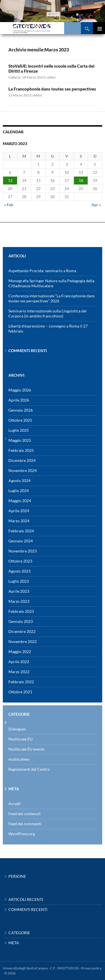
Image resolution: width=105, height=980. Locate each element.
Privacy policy (91, 968)
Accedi (14, 804)
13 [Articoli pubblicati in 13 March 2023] (10, 180)
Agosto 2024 (19, 480)
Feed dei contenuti (25, 814)
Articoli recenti (26, 899)
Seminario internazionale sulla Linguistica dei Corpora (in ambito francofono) (47, 313)
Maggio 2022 (20, 652)
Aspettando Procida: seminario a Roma (42, 271)
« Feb (9, 205)
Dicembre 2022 (22, 631)
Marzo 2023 (19, 601)
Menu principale (99, 28)
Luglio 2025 (19, 430)
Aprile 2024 (19, 511)
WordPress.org (22, 834)
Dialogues (17, 729)
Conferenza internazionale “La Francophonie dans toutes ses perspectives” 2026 (52, 298)
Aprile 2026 (19, 400)
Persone (17, 876)
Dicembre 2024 (22, 460)
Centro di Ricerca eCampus (40, 28)
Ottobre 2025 (20, 420)
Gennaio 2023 (21, 621)
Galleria (14, 77)
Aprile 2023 (19, 591)
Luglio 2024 (19, 491)
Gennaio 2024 (21, 541)
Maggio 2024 (20, 501)
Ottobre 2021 (20, 692)
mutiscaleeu (19, 759)
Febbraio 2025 (21, 450)
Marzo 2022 (19, 672)
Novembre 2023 (23, 551)
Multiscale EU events (26, 749)
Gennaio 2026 (21, 410)
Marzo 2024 (19, 521)
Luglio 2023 (19, 581)
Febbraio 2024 (21, 531)
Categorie (19, 933)
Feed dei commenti (25, 824)
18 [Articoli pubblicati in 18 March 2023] (81, 180)
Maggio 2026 (20, 390)
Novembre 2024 (23, 470)
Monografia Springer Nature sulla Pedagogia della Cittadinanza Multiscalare (51, 283)
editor (52, 77)
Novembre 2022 (23, 641)
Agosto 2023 (19, 571)
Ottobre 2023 (20, 561)
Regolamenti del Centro (29, 769)
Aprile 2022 (19, 662)
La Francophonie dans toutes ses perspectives (52, 89)
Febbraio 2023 (21, 611)
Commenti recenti (28, 909)
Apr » (96, 205)
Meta (14, 943)
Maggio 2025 (20, 440)
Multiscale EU (20, 739)
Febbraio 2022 (21, 682)
